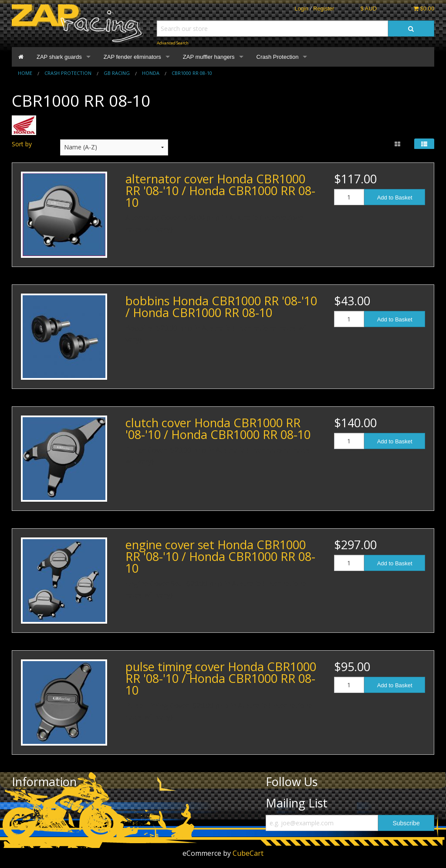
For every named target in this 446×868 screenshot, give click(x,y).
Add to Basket (395, 198)
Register (324, 8)
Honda (151, 73)
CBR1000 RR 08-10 (192, 73)
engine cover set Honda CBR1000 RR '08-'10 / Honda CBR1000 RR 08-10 (220, 556)
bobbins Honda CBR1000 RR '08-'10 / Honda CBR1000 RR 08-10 (221, 307)
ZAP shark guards (59, 57)
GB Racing (117, 73)
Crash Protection (278, 57)
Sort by (22, 144)
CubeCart (248, 853)
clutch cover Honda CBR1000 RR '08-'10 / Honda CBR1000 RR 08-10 (218, 429)
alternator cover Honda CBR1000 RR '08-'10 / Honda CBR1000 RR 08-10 (220, 191)
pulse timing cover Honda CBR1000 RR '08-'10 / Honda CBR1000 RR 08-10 (221, 678)
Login (301, 8)
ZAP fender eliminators (132, 57)
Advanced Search (173, 43)
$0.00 (424, 8)
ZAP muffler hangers (209, 57)
